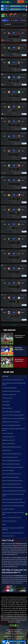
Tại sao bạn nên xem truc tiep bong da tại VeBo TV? (13, 415)
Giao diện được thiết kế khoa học (9, 395)
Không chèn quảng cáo (7, 408)
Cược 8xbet (21, 2)
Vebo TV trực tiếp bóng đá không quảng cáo (12, 484)
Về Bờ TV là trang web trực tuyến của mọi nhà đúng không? (13, 513)
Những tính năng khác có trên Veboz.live (11, 422)
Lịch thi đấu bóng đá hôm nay (9, 437)
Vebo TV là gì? (5, 376)
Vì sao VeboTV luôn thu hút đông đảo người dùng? (13, 506)
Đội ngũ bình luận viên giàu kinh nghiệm (11, 477)
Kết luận (4, 524)
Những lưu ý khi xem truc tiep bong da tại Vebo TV (13, 533)
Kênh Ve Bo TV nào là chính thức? (9, 521)
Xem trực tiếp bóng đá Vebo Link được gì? (11, 464)
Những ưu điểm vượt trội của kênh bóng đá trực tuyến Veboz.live (14, 384)
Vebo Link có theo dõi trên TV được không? (12, 518)
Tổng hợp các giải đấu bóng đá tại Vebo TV (11, 461)
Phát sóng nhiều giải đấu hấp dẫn (9, 388)
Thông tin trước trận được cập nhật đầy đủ (11, 412)
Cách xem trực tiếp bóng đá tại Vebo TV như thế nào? (14, 491)
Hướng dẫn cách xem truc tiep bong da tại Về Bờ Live (14, 418)
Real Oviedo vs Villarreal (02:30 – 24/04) (19, 349)
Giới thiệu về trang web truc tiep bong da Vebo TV (13, 380)
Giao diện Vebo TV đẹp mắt (8, 470)
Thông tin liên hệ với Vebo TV (8, 536)
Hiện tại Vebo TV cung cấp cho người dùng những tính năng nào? (14, 430)
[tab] (3, 15)
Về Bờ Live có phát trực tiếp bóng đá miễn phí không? (14, 502)
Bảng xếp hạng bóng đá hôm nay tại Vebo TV (12, 447)
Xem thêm (14, 325)
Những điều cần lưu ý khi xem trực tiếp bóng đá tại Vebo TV (13, 495)
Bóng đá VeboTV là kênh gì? (8, 509)
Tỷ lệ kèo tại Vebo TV (7, 450)
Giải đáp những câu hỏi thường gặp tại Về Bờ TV (12, 499)
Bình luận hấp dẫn (6, 405)
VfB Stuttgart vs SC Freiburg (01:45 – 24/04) (20, 337)
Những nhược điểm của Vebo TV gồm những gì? (12, 487)
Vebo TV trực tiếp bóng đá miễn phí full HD (11, 425)
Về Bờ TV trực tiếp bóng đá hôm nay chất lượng (12, 481)
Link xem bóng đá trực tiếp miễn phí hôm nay (12, 454)
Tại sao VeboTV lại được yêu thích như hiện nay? (13, 467)
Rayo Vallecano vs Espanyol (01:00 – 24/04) (19, 360)
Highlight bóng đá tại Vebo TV (9, 440)
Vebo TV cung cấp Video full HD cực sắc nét (12, 474)
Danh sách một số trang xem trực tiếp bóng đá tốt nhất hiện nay (13, 529)
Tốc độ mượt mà (6, 401)
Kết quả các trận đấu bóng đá (9, 444)
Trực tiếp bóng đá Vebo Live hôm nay (10, 457)
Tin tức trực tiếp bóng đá (8, 433)
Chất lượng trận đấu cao (7, 398)
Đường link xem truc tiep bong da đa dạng (11, 391)
